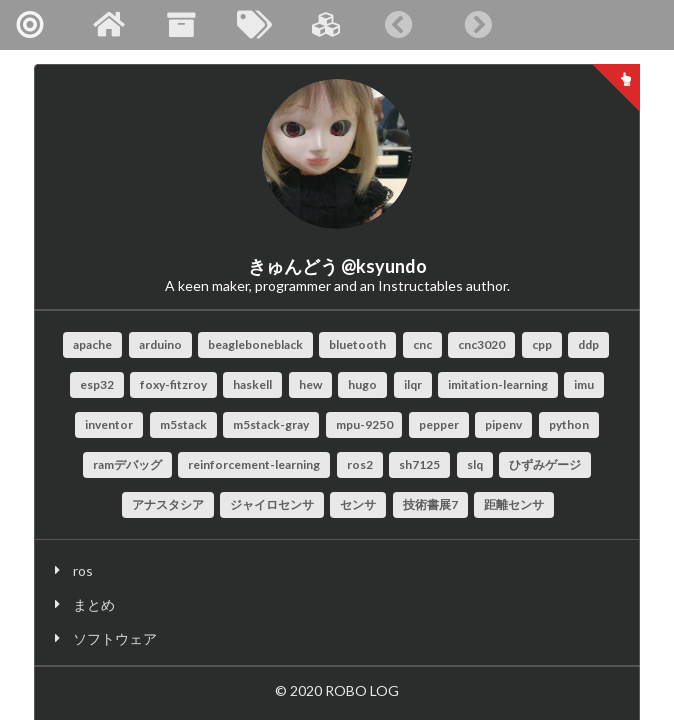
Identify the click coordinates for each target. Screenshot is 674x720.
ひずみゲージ (545, 464)
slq (475, 464)
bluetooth (357, 344)
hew (310, 384)
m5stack (183, 424)
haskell (252, 384)
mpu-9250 (364, 424)
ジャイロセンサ (272, 504)
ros (83, 570)
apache (92, 344)
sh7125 (419, 464)
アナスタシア (168, 504)
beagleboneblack (255, 344)
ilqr (413, 384)
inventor (109, 424)
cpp (542, 344)
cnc (422, 344)
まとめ (94, 604)
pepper (439, 424)
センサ (358, 504)
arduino (160, 344)
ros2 (360, 464)
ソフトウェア (115, 638)
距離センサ (514, 504)
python (569, 424)
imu (584, 384)
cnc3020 (481, 344)
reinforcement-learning (254, 464)
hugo (362, 384)
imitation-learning (498, 384)
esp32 (97, 384)
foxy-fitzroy (173, 384)
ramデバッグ (127, 464)
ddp (588, 344)
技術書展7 (430, 504)
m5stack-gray (271, 424)
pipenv (503, 424)
